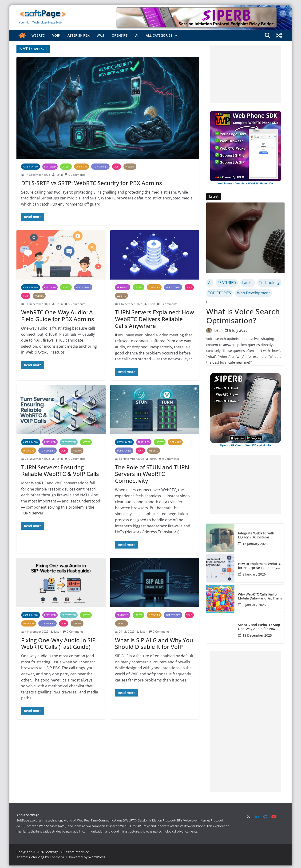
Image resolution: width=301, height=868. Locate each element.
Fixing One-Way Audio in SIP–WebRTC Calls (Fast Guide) (60, 643)
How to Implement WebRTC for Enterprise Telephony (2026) (259, 566)
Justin (59, 175)
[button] (175, 35)
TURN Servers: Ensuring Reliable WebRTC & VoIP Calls (60, 471)
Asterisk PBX (79, 35)
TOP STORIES (100, 167)
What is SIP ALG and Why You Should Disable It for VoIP (154, 643)
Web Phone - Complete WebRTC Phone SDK (245, 183)
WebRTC (38, 35)
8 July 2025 (238, 330)
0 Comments (75, 175)
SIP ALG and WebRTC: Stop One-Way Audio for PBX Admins (259, 627)
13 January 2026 (255, 544)
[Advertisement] (246, 74)
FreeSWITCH (69, 442)
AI (137, 35)
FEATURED (50, 167)
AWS (101, 35)
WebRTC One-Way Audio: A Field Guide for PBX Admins (58, 315)
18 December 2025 (257, 635)
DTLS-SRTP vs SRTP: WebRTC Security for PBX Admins (92, 183)
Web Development (253, 293)
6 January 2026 (254, 605)
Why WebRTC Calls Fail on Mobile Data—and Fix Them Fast (260, 596)
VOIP (56, 35)
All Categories (159, 35)
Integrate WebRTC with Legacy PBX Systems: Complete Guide (256, 535)
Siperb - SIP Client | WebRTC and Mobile (246, 445)
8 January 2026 (254, 574)
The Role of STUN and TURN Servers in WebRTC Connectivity (152, 474)
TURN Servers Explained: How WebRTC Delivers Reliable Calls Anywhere (154, 319)
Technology (269, 283)
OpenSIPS (120, 35)
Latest (66, 167)
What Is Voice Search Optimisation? (243, 316)
